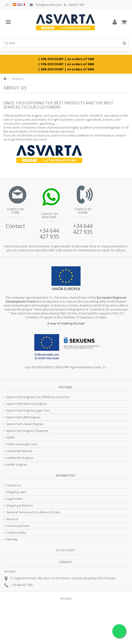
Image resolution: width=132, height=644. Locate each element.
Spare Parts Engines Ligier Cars (28, 411)
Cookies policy (16, 533)
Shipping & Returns (19, 506)
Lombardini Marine (19, 451)
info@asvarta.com (46, 5)
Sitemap (12, 539)
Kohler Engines (17, 465)
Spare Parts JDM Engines (23, 417)
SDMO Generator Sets (22, 444)
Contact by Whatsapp (49, 216)
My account (66, 550)
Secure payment (18, 526)
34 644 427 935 (23, 585)
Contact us (13, 485)
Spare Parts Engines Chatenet (27, 431)
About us (12, 519)
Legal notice (14, 499)
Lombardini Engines (20, 458)
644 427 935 (74, 5)
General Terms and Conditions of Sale (33, 512)
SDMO (10, 438)
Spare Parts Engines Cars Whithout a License (38, 397)
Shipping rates (16, 492)
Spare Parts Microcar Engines (27, 404)
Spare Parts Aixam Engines (25, 424)
